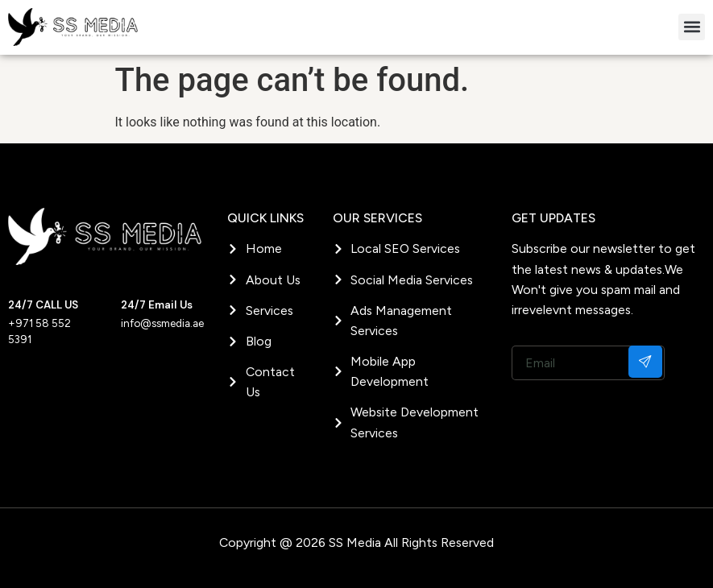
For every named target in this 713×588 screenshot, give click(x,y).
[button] (692, 27)
